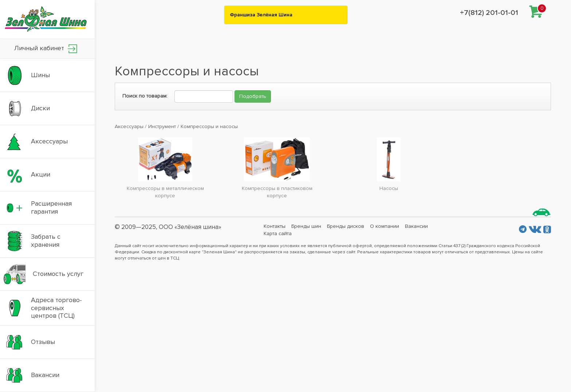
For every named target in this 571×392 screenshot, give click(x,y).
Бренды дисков (346, 226)
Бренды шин (306, 226)
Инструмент (162, 126)
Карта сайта (278, 233)
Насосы (389, 188)
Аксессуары (129, 126)
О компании (385, 226)
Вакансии (416, 226)
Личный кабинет (46, 49)
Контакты (275, 226)
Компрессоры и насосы (209, 126)
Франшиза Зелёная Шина (261, 15)
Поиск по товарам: (145, 96)
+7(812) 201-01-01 (489, 13)
